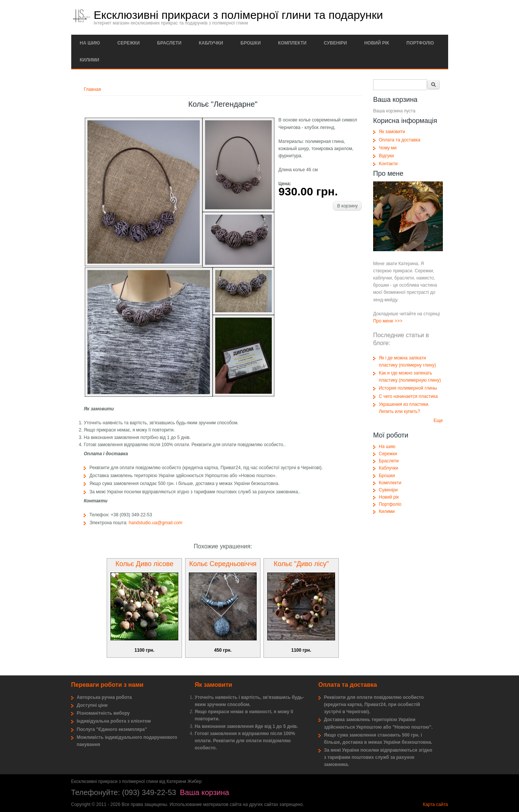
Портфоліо (420, 43)
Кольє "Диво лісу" (301, 564)
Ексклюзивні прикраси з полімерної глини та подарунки (239, 15)
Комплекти (292, 43)
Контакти (388, 164)
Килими (90, 60)
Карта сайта (436, 804)
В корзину (347, 206)
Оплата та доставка (400, 140)
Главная (92, 89)
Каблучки (211, 43)
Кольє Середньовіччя (223, 564)
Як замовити (392, 132)
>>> (399, 321)
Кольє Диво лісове (144, 564)
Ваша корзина (204, 792)
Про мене (383, 321)
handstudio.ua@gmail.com (156, 523)
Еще (438, 421)
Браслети (169, 43)
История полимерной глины (408, 388)
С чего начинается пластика (408, 396)
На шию (90, 43)
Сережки (128, 43)
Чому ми (388, 148)
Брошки (251, 43)
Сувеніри (335, 43)
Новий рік (377, 43)
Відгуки (386, 156)
